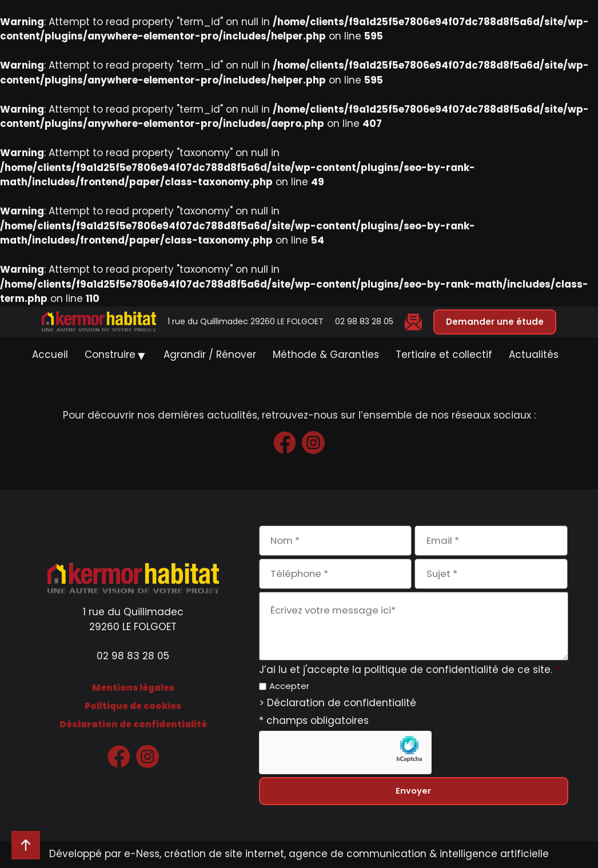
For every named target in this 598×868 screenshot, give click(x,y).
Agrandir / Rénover (210, 355)
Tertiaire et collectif (444, 355)
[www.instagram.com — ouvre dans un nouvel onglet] (313, 443)
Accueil (50, 355)
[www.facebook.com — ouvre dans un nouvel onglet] (285, 443)
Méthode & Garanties (326, 355)
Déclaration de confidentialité (133, 724)
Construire (110, 355)
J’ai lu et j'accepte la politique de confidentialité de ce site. (410, 670)
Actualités (534, 355)
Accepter (289, 686)
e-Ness (142, 854)
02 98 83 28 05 (364, 321)
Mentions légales (133, 688)
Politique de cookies (133, 706)
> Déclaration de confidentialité (338, 704)
